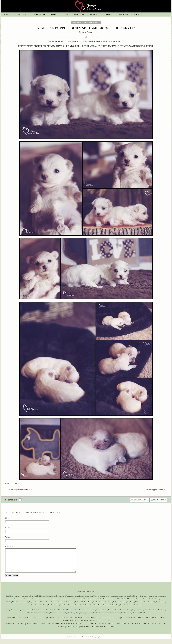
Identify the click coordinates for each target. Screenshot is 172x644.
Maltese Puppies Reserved (156, 490)
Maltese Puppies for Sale (86, 596)
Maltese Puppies (20, 601)
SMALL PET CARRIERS (92, 628)
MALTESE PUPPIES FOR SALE (108, 622)
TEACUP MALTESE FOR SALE (34, 622)
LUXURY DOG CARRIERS (49, 628)
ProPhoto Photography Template (95, 641)
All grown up (108, 14)
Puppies (90, 32)
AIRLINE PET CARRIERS (144, 628)
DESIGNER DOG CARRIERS (71, 628)
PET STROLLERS (73, 631)
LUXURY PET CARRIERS (124, 628)
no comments (11, 500)
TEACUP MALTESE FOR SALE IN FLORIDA (63, 622)
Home (6, 14)
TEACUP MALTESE (15, 622)
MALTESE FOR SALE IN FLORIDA (151, 622)
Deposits (93, 14)
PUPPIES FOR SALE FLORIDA (74, 625)
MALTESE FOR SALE (129, 622)
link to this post (141, 500)
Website (8, 537)
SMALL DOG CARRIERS (16, 628)
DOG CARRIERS (32, 628)
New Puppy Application (129, 14)
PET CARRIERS (108, 628)
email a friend (159, 500)
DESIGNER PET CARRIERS (105, 631)
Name (8, 518)
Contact (66, 14)
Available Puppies (21, 14)
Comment (9, 546)
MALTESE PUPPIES (88, 622)
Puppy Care (79, 14)
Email (8, 528)
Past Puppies (40, 14)
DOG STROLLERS (87, 631)
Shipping (53, 14)
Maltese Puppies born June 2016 (19, 490)
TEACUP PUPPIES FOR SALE (98, 625)
